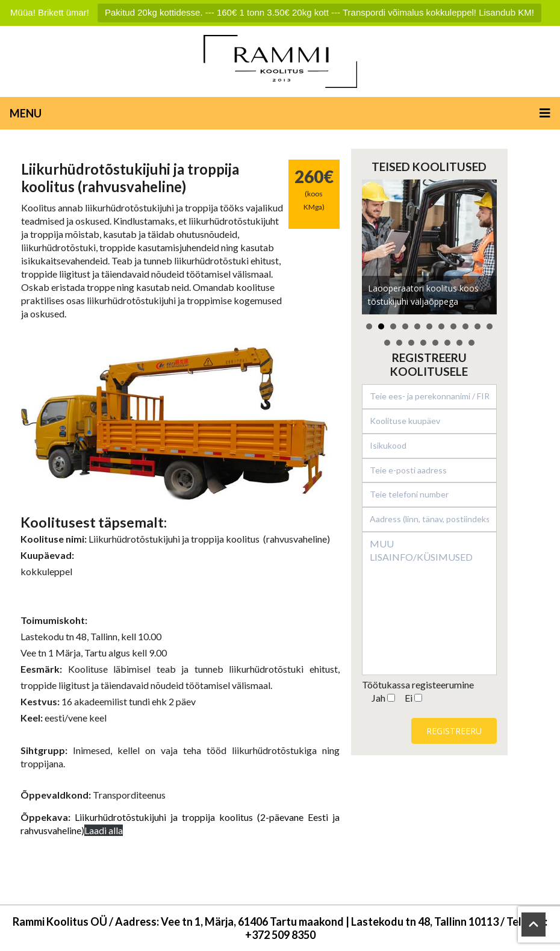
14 (411, 343)
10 (478, 326)
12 (387, 343)
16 (435, 343)
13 (399, 343)
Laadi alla (104, 830)
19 (471, 343)
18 (459, 343)
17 (447, 343)
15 (423, 343)
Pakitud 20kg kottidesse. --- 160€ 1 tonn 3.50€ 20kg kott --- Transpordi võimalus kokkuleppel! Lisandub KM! (319, 12)
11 (490, 326)
